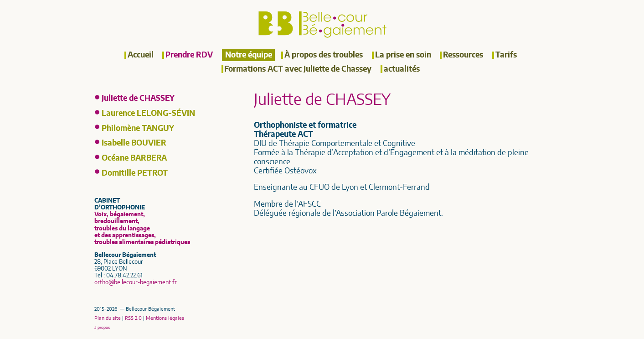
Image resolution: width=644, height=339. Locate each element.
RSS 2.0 (133, 318)
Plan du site (108, 318)
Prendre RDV (189, 55)
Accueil (141, 55)
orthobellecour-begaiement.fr (136, 283)
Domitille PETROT (135, 173)
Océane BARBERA (134, 158)
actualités (402, 69)
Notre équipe (249, 55)
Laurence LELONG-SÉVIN (148, 114)
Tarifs (506, 55)
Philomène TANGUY (138, 129)
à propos (102, 328)
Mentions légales (165, 318)
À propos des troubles (324, 55)
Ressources (463, 55)
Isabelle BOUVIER (134, 143)
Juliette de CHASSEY (138, 99)
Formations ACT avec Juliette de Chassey (298, 69)
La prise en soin (403, 55)
